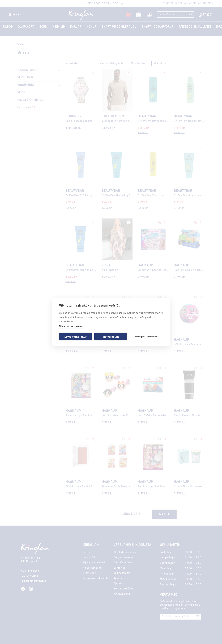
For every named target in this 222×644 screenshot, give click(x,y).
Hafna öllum (111, 336)
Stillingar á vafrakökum (146, 336)
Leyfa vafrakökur (75, 336)
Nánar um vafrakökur (71, 326)
